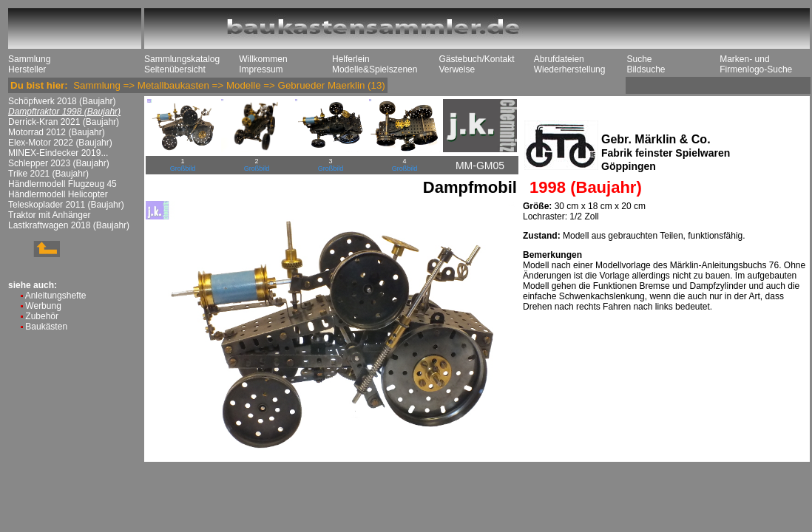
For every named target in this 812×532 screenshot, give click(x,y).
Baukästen (46, 327)
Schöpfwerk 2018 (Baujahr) (62, 101)
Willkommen (263, 59)
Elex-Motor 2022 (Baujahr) (60, 143)
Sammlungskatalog (182, 59)
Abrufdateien (559, 59)
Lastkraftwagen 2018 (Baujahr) (69, 225)
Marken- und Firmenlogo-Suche (756, 64)
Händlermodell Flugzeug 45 (62, 184)
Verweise (457, 69)
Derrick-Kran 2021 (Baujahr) (64, 122)
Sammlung (29, 59)
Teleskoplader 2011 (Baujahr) (66, 205)
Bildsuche (646, 69)
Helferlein (351, 59)
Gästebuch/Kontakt (476, 59)
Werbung (43, 306)
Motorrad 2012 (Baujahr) (57, 132)
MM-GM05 (480, 166)
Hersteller (27, 69)
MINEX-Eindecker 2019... (58, 153)
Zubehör (42, 316)
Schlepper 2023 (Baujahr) (59, 163)
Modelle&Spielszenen (375, 69)
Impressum (261, 69)
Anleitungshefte (56, 296)
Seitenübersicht (175, 69)
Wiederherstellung (570, 69)
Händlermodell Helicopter (58, 194)
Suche (639, 59)
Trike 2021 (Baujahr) (48, 174)
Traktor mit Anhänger (50, 215)
